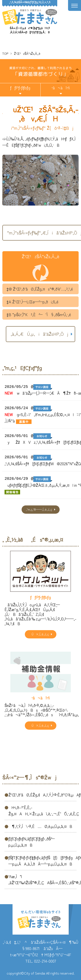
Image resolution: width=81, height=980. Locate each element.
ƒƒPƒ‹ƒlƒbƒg (20, 88)
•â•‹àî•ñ (61, 88)
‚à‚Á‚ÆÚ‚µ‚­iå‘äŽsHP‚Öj (39, 334)
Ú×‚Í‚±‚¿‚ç (39, 634)
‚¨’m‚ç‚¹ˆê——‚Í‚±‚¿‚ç (39, 509)
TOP (5, 53)
